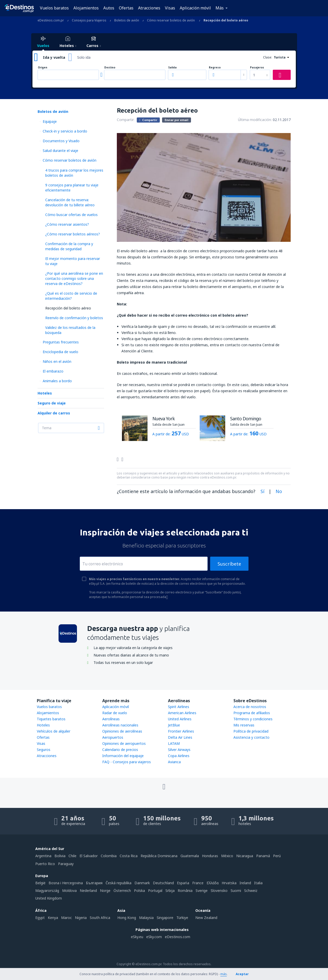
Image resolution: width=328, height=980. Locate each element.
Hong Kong (127, 918)
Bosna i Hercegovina (66, 883)
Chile (72, 856)
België (40, 883)
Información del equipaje (123, 756)
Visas (170, 8)
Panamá (263, 856)
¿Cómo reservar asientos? (67, 224)
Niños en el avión (57, 361)
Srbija (170, 891)
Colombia (109, 856)
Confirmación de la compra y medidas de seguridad (69, 246)
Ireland (245, 883)
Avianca (174, 762)
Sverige (202, 891)
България (94, 883)
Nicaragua (245, 856)
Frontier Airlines (181, 731)
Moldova (69, 891)
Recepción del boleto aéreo (68, 308)
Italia (258, 883)
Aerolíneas (111, 719)
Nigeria (81, 918)
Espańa (183, 883)
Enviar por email (177, 120)
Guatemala (190, 856)
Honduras (210, 856)
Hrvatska (229, 883)
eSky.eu (137, 937)
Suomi (236, 891)
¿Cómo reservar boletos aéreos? (73, 234)
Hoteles (45, 393)
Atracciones (149, 8)
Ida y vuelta (54, 57)
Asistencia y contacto (251, 737)
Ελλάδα (213, 883)
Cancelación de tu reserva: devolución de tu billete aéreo (70, 202)
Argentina (43, 856)
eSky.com (154, 937)
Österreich (122, 891)
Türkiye (182, 918)
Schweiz (251, 891)
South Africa (100, 918)
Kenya (53, 918)
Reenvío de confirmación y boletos (74, 318)
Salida (172, 68)
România (185, 891)
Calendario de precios (120, 750)
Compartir (148, 120)
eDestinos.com (178, 937)
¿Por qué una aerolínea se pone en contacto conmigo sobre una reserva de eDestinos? (74, 278)
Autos (109, 8)
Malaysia (146, 918)
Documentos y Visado (61, 141)
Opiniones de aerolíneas (122, 731)
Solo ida (84, 57)
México (227, 856)
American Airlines (182, 713)
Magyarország (47, 891)
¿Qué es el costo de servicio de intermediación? (71, 296)
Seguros (44, 750)
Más (220, 8)
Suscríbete (229, 564)
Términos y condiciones (253, 719)
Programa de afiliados (252, 713)
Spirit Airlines (179, 707)
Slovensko (219, 891)
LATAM (174, 743)
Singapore (165, 918)
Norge (105, 891)
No (279, 491)
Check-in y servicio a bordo (65, 131)
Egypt (40, 918)
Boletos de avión (53, 111)
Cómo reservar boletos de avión (70, 160)
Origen (43, 68)
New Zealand (206, 918)
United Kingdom (49, 898)
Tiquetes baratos (51, 719)
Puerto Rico (45, 864)
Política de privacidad (251, 731)
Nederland (88, 891)
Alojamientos (86, 8)
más (224, 974)
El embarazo (53, 371)
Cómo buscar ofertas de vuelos (71, 215)
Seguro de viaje (52, 403)
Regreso (215, 68)
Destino (110, 68)
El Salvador (89, 856)
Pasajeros (257, 68)
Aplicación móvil (195, 8)
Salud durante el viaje (60, 151)
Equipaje (50, 121)
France (198, 883)
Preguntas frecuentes (61, 342)
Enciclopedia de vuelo (60, 352)
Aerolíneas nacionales (120, 725)
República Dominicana (159, 856)
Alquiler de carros (54, 413)
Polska (139, 891)
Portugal (155, 891)
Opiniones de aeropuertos (124, 743)
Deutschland (163, 883)
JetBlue (174, 725)
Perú (277, 856)
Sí (262, 491)
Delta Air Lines (180, 737)
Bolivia (60, 856)
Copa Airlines (179, 756)
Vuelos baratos (54, 8)
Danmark (142, 883)
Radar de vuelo (115, 713)
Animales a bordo (57, 381)
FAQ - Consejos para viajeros (127, 762)
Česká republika (118, 883)
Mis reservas (244, 725)
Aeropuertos (113, 737)
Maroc (66, 918)
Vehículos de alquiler (54, 731)
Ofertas (126, 8)
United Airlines (180, 719)
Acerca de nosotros (250, 707)
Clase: (268, 57)
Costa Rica (129, 856)
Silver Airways (179, 750)
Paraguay (66, 864)
